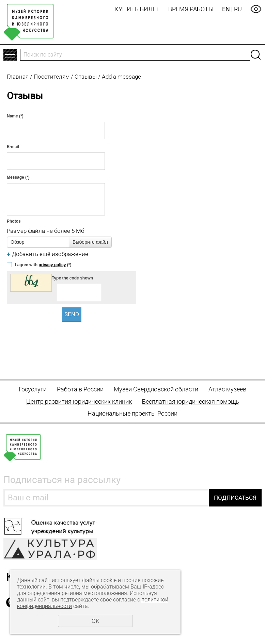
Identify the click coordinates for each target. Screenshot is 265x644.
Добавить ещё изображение (50, 254)
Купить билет (137, 9)
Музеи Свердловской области (156, 389)
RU (238, 9)
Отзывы (86, 77)
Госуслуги (33, 389)
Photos (14, 221)
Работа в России (80, 389)
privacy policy (52, 265)
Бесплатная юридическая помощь (191, 401)
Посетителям (52, 77)
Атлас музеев (227, 389)
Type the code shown (72, 278)
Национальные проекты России (132, 413)
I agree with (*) (43, 265)
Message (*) (18, 177)
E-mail (13, 147)
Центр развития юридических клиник (79, 401)
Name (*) (15, 116)
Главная (18, 77)
